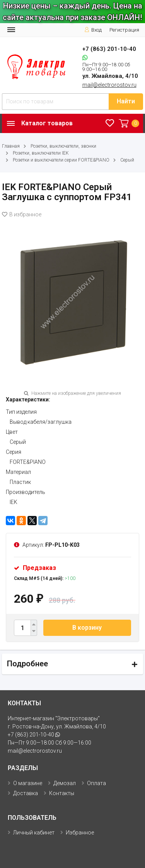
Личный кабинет (34, 833)
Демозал (65, 783)
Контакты (62, 793)
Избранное (80, 833)
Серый (127, 160)
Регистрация (124, 30)
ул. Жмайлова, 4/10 (110, 76)
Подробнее (27, 664)
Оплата (96, 783)
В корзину (87, 628)
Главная (11, 146)
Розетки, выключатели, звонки (63, 146)
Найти (126, 101)
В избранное (22, 214)
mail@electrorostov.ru (109, 85)
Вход (93, 30)
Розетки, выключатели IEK (41, 153)
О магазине (28, 783)
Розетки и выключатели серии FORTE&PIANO (61, 160)
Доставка (26, 793)
